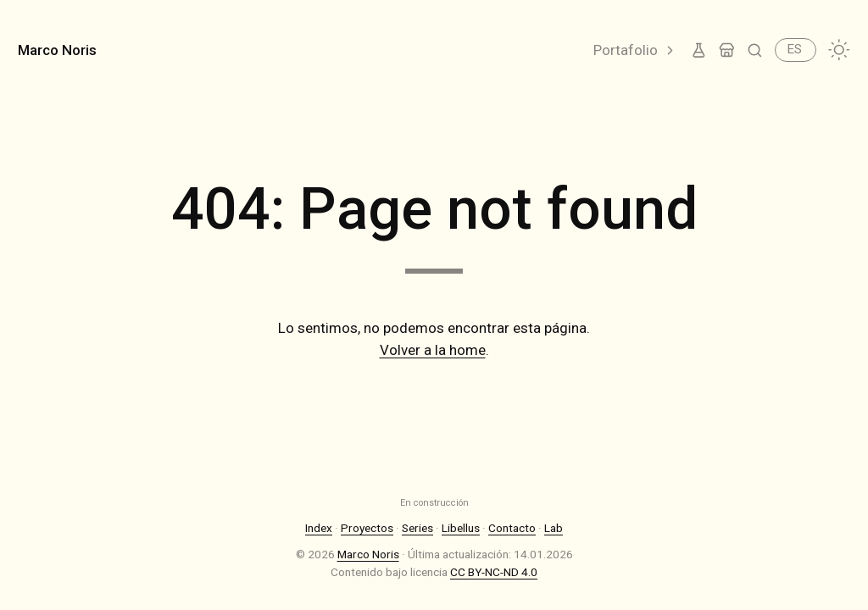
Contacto (512, 528)
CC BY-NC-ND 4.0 (494, 572)
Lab (554, 528)
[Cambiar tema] (839, 50)
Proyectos (367, 528)
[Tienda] (727, 50)
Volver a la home (433, 350)
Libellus (461, 528)
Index (319, 528)
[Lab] (699, 50)
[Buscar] (755, 50)
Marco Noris (57, 50)
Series (417, 528)
